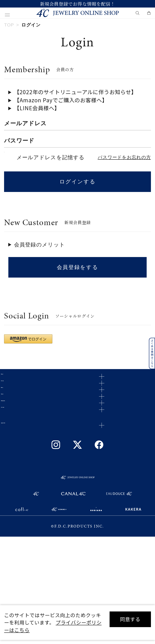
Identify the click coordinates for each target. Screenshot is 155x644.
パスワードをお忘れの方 (124, 191)
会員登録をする (77, 301)
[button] (28, 372)
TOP (9, 25)
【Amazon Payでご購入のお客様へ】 (61, 100)
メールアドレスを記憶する (51, 191)
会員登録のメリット (40, 278)
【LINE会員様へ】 (37, 108)
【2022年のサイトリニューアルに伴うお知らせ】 (75, 92)
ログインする (78, 215)
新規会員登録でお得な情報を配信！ (77, 4)
